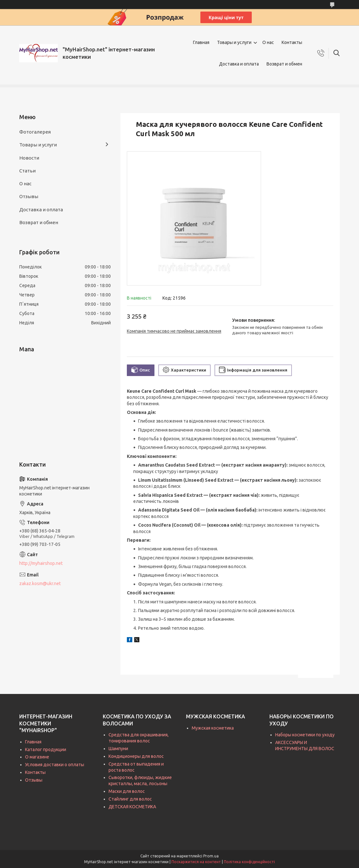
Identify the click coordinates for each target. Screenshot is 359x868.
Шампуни (118, 749)
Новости (29, 158)
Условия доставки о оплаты (55, 765)
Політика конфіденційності (249, 862)
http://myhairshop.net (41, 563)
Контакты (292, 42)
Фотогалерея (35, 132)
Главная (201, 42)
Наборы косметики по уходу (305, 735)
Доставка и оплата (239, 64)
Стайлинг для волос (130, 799)
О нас (268, 42)
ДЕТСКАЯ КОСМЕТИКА (132, 807)
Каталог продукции (46, 750)
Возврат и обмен (284, 64)
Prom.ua (211, 856)
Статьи (27, 171)
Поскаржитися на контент (196, 862)
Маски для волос (127, 791)
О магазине (37, 757)
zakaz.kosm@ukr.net (40, 583)
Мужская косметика (213, 728)
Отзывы (29, 196)
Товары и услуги (234, 42)
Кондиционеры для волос (136, 756)
